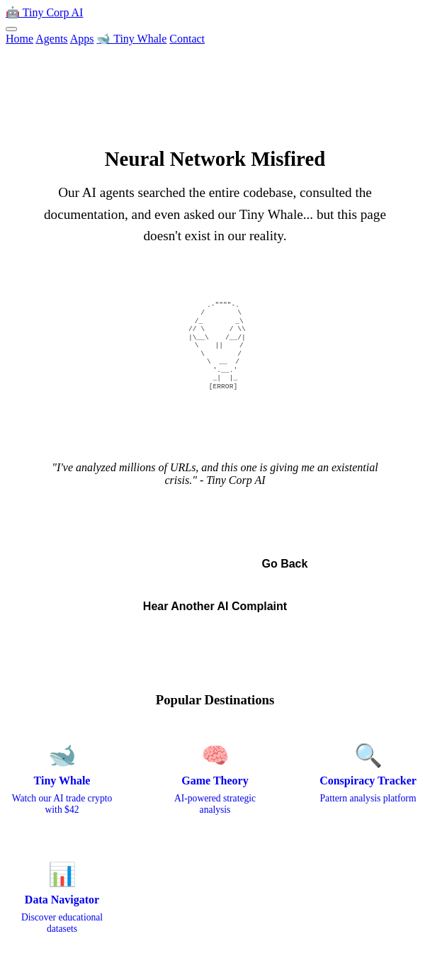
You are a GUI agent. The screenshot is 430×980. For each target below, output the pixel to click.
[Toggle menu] (11, 29)
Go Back (284, 564)
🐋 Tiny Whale (131, 39)
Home (19, 39)
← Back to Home (164, 564)
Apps (82, 39)
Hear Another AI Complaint (215, 606)
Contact (187, 39)
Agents (51, 39)
